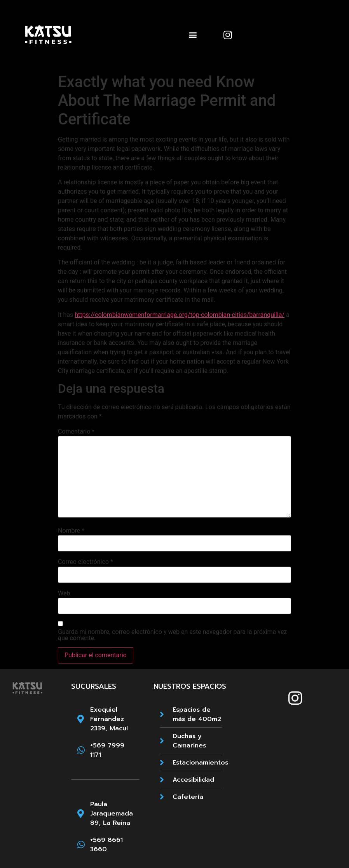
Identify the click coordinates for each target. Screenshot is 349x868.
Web (64, 593)
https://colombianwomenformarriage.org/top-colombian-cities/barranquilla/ (180, 315)
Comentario (76, 432)
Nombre (71, 531)
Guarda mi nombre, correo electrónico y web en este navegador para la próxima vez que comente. (172, 635)
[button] (193, 35)
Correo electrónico (86, 562)
